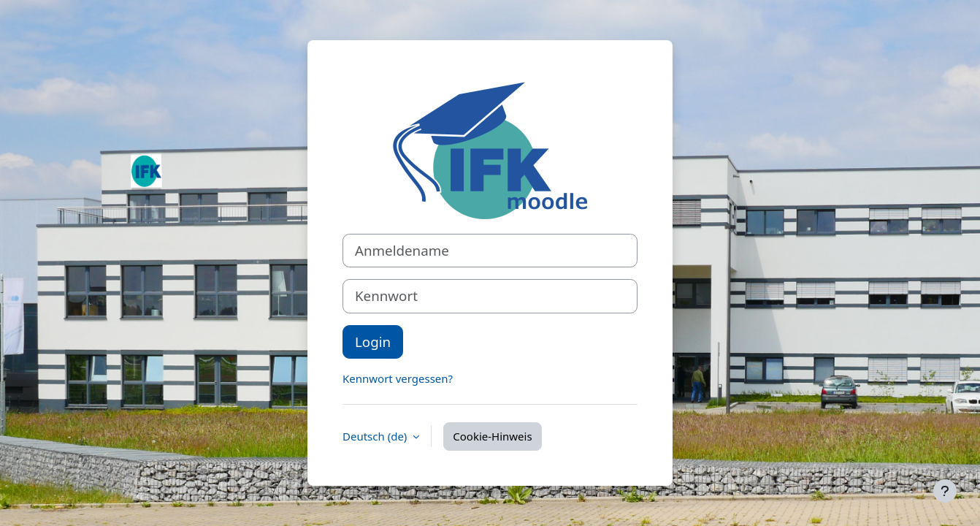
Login (373, 342)
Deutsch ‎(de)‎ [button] (376, 436)
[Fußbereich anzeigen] (945, 491)
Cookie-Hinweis (492, 436)
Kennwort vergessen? (398, 378)
